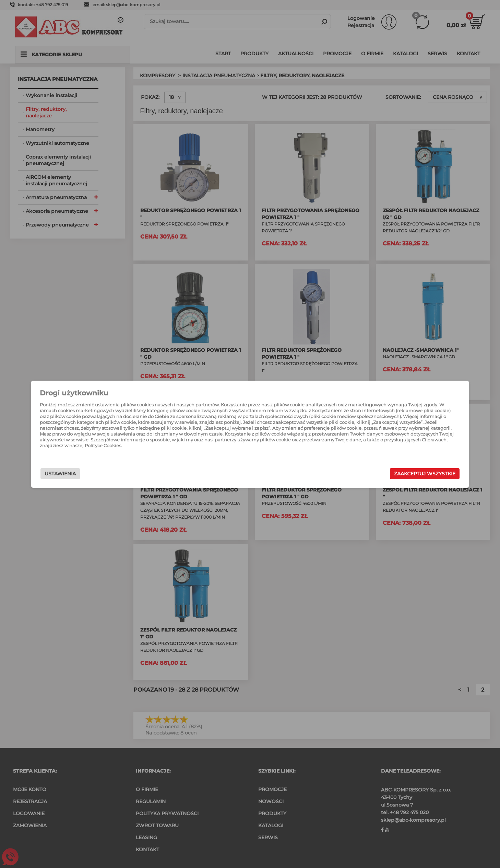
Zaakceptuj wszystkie (373, 474)
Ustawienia (112, 474)
